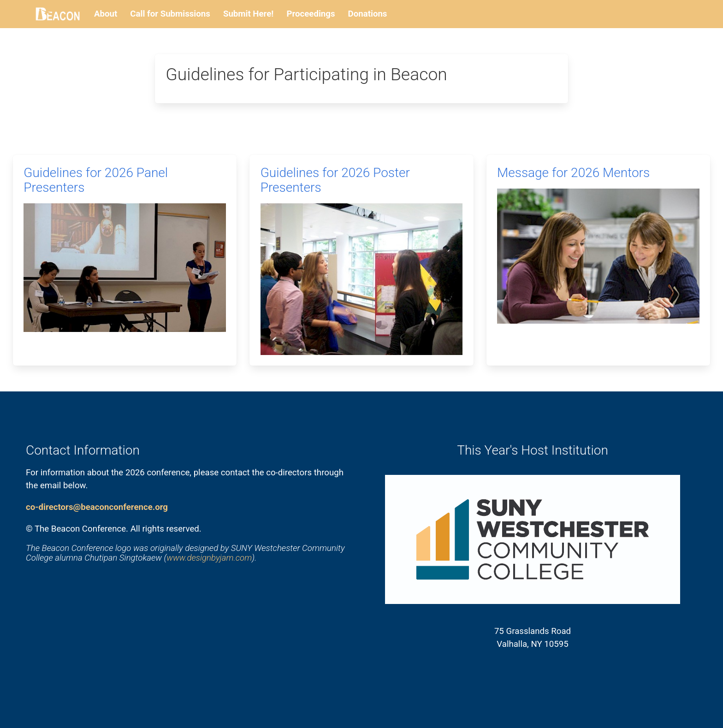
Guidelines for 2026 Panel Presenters (96, 180)
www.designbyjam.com (209, 558)
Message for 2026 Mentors (573, 173)
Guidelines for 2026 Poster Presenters (335, 180)
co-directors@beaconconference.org (97, 507)
